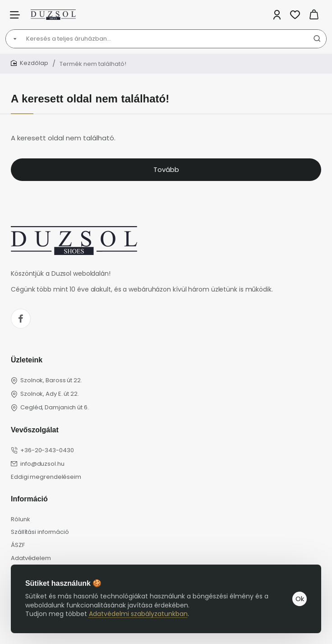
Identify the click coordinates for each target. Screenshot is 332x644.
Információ (29, 499)
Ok (300, 599)
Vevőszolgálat (35, 430)
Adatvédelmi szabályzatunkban (138, 614)
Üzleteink (27, 360)
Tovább (166, 169)
